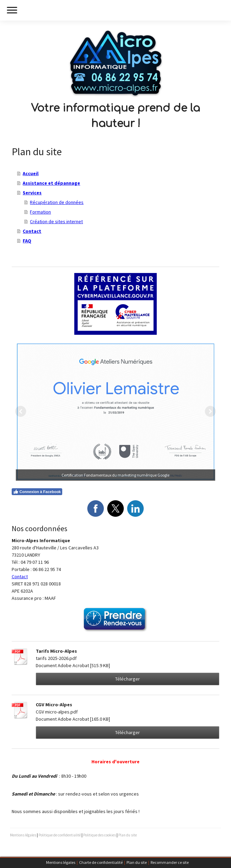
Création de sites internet (56, 221)
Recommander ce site (170, 862)
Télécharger (128, 679)
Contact (32, 231)
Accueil (31, 173)
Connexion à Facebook (37, 492)
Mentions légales (61, 862)
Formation (40, 212)
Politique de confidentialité (60, 835)
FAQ (27, 241)
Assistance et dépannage (51, 183)
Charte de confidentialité (101, 862)
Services (32, 193)
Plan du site (137, 862)
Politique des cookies (100, 835)
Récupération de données (57, 202)
